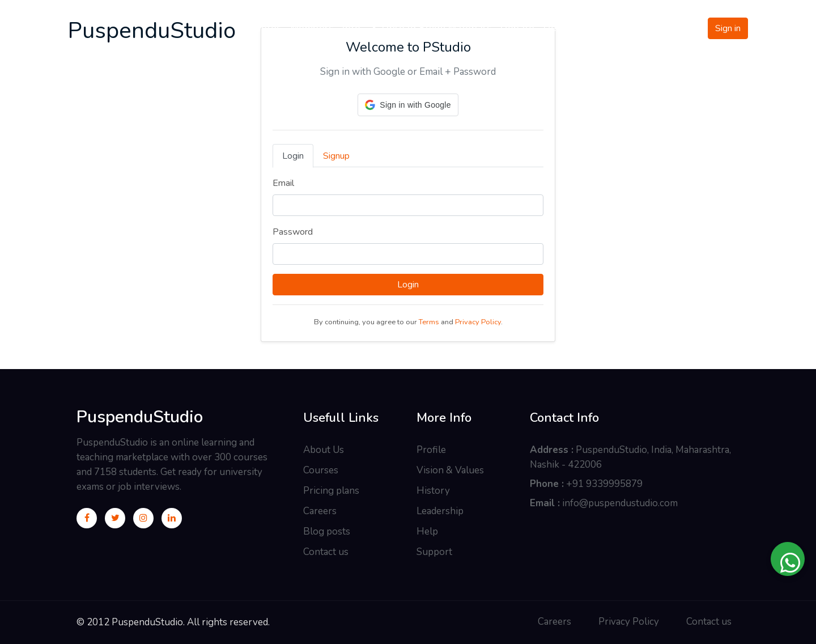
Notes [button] (268, 28)
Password (293, 232)
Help (427, 531)
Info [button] (351, 28)
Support (434, 552)
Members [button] (312, 28)
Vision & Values (450, 470)
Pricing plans (331, 491)
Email (283, 183)
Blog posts (327, 531)
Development (575, 28)
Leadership (440, 511)
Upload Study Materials (430, 28)
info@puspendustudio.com (620, 503)
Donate (517, 28)
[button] (408, 105)
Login (293, 156)
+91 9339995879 (604, 484)
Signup (336, 156)
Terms (429, 322)
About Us (324, 450)
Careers (320, 511)
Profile (431, 450)
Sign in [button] (728, 28)
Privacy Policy (478, 322)
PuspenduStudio (140, 417)
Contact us (326, 552)
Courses (321, 470)
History (433, 491)
